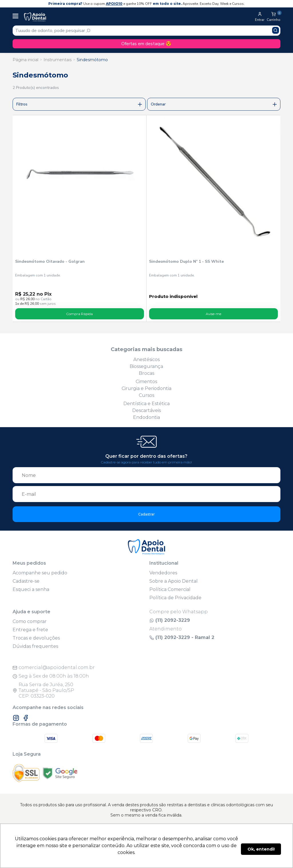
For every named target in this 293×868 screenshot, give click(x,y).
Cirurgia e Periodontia (146, 388)
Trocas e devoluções (36, 638)
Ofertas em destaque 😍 (146, 44)
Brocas (146, 373)
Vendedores (163, 573)
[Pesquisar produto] (276, 30)
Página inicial (25, 60)
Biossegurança (146, 366)
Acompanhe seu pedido (40, 573)
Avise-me (213, 314)
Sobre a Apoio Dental (174, 581)
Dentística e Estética (146, 404)
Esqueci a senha (31, 589)
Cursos (146, 395)
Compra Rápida (79, 314)
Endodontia (146, 417)
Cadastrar (146, 514)
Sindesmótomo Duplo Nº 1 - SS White (186, 261)
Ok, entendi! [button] (261, 849)
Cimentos (146, 382)
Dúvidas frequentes (35, 646)
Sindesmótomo (92, 60)
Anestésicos (146, 360)
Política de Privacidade (175, 598)
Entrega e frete (30, 630)
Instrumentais (58, 60)
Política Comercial (170, 589)
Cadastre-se (26, 581)
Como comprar (30, 621)
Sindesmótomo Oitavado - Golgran (50, 261)
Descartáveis (146, 410)
